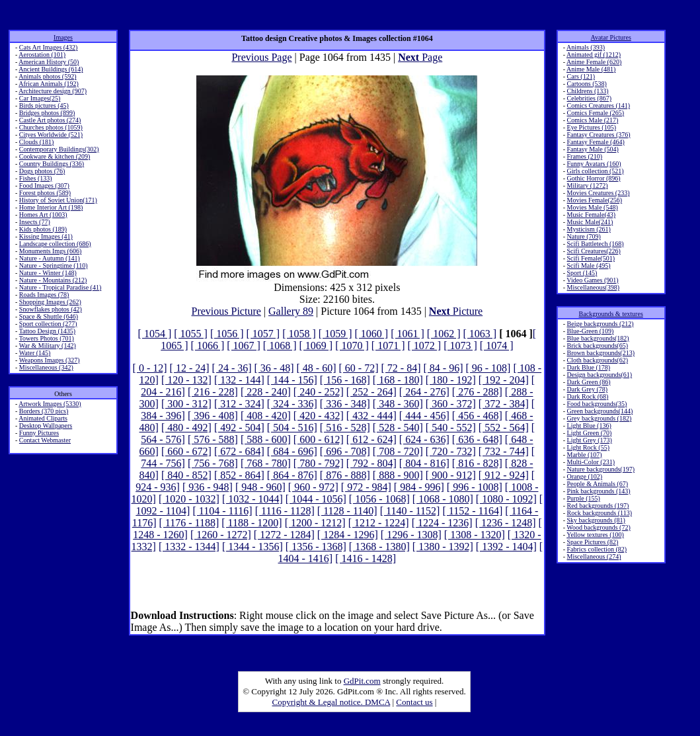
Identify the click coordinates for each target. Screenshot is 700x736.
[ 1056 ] (227, 334)
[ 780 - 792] (319, 463)
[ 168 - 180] (398, 380)
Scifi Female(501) (591, 258)
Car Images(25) (40, 98)
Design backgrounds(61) (600, 375)
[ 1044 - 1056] (316, 499)
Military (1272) (588, 185)
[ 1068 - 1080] (443, 499)
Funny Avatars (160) (594, 164)
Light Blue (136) (589, 426)
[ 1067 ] (244, 346)
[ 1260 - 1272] (221, 535)
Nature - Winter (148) (48, 273)
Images (63, 37)
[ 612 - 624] (371, 439)
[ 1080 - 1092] (506, 499)
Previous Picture (226, 311)
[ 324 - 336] (292, 404)
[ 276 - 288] (477, 392)
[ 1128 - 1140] (347, 511)
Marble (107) (585, 455)
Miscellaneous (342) (46, 367)
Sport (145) (582, 273)
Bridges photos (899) (47, 113)
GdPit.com (362, 681)
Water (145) (35, 353)
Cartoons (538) (587, 84)
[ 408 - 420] (266, 416)
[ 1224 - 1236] (442, 523)
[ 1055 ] (191, 334)
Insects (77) (35, 222)
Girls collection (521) (596, 171)
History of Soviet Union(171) (58, 200)
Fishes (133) (36, 178)
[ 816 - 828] (477, 463)
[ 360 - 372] (451, 404)
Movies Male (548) (593, 207)
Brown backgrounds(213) (601, 353)
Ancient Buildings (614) (51, 69)
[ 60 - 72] (359, 368)
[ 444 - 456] (424, 416)
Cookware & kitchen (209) (55, 156)
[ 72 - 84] (401, 368)
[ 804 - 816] (424, 463)
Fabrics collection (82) (597, 549)
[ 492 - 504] (239, 428)
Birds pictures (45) (44, 105)
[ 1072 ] (424, 346)
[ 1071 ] (388, 346)
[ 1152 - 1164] (472, 511)
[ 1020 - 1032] (189, 499)
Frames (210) (585, 156)
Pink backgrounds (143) (599, 491)
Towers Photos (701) (47, 338)
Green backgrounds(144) (600, 411)
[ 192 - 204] (504, 380)
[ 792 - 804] (371, 463)
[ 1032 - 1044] (253, 499)
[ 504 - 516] (292, 428)
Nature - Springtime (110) (54, 266)
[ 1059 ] (335, 334)
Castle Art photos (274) (50, 120)
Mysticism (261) (589, 229)
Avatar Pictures (611, 37)
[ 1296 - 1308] (411, 535)
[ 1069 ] (316, 346)
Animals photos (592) (47, 76)
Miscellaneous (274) (594, 556)
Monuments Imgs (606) (50, 251)
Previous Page (261, 57)
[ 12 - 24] (190, 368)
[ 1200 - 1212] (315, 523)
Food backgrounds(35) (597, 404)
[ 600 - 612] (319, 439)
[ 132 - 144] (239, 380)
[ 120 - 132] (186, 380)
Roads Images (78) (44, 295)
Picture (456, 311)
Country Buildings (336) (52, 164)
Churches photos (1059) (51, 127)
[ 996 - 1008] (475, 487)
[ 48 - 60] (317, 368)
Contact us (414, 702)
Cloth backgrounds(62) (598, 360)
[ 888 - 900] (398, 475)
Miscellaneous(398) (593, 287)
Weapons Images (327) (50, 360)
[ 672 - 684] (239, 451)
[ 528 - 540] (398, 428)
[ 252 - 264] (371, 392)
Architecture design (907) (53, 91)
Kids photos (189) (43, 229)
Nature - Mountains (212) (53, 280)
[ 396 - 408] (213, 416)
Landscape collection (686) (55, 244)
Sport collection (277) (48, 324)
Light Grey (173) (590, 440)
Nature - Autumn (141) (50, 258)
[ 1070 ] (352, 346)
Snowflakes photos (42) (51, 309)
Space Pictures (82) (593, 542)
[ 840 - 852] (186, 475)
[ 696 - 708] (345, 451)
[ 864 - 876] (292, 475)
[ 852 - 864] (239, 475)
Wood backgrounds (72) (598, 527)
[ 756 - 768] (213, 463)
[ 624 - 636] (424, 439)
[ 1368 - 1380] (379, 547)
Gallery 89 (291, 311)
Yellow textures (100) (595, 535)
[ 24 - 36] (232, 368)
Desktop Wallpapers (46, 426)
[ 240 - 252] (319, 392)
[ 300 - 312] (186, 404)
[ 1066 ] (208, 346)
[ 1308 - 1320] (475, 535)
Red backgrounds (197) (598, 506)
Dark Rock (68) (588, 396)
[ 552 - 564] (504, 428)
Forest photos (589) (45, 193)
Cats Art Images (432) (49, 47)
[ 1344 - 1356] (253, 547)
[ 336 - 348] (345, 404)
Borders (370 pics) (44, 411)
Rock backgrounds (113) (600, 513)
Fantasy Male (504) (593, 149)
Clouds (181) (37, 142)
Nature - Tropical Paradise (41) (60, 287)
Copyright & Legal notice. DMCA (331, 702)
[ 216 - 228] (213, 392)
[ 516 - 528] (345, 428)
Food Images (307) (44, 185)
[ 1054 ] (155, 334)
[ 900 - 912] (451, 475)
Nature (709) (584, 236)
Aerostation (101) (42, 55)
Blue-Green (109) (591, 331)
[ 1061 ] (408, 334)
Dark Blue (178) (589, 367)
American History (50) (49, 62)
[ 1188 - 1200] (252, 523)
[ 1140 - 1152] (410, 511)
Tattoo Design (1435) (47, 331)
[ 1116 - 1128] (285, 511)
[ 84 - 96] (443, 368)
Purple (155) (584, 498)
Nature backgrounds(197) (601, 469)
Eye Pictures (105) (592, 127)
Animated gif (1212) (594, 55)
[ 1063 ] (480, 334)
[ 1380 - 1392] (443, 547)
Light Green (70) (590, 433)
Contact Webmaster (45, 440)
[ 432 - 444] (371, 416)
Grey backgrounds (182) (600, 418)
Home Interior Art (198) (51, 207)
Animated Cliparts (43, 418)
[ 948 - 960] (260, 487)
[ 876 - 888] (345, 475)
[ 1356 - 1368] (316, 547)
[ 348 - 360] (398, 404)
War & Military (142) (48, 346)
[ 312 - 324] (239, 404)
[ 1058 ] (299, 334)
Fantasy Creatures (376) (599, 135)
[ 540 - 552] (451, 428)
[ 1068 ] (280, 346)
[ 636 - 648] (477, 439)
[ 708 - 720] (398, 451)
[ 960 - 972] (313, 487)
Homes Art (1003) (43, 215)
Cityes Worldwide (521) (51, 135)
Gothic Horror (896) (594, 178)
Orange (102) (585, 476)
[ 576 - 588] (213, 439)
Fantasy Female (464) (596, 142)
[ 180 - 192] (451, 380)
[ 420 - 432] (319, 416)
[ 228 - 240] (266, 392)
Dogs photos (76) (42, 171)
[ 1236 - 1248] (506, 523)
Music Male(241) (590, 222)
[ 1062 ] (444, 334)
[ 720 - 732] (451, 451)
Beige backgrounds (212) (601, 324)
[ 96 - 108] (488, 368)
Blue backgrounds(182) (598, 338)
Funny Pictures (39, 433)
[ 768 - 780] (266, 463)
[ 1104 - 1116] (222, 511)
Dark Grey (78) (588, 389)
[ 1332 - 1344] (189, 547)
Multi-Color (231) (591, 462)
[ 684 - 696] (292, 451)
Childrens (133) (588, 91)
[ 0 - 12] (150, 368)
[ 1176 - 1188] (189, 523)
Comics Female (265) (596, 113)
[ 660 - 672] (186, 451)
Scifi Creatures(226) (594, 251)
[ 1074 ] (497, 346)
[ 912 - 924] (504, 475)
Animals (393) (586, 47)
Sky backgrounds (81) (596, 520)
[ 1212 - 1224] (379, 523)
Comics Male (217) (593, 120)
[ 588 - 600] (266, 439)
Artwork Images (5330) (50, 404)
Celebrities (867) (589, 98)
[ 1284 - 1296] (348, 535)
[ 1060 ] (372, 334)
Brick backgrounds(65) (598, 346)
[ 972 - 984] (366, 487)
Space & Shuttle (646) (49, 316)
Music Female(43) (592, 215)
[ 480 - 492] (186, 428)
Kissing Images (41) (46, 236)
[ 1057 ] (263, 334)
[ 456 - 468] (477, 416)
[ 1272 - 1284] (284, 535)
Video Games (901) (592, 280)
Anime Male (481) (591, 69)
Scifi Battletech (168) (596, 244)
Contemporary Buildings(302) (59, 149)
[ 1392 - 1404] (506, 547)
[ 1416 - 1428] (366, 558)
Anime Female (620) (594, 62)
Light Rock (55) (588, 447)
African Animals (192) (49, 84)
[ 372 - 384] (504, 404)
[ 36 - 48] (274, 368)
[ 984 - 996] (419, 487)
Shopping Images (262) (50, 302)
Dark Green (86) (589, 382)
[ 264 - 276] (424, 392)
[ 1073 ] (460, 346)
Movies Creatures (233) (599, 193)
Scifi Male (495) (589, 266)
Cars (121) (581, 76)
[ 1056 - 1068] (379, 499)
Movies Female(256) (595, 200)
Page (420, 57)
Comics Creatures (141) (599, 105)
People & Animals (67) (598, 484)
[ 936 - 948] (208, 487)
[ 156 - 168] (345, 380)
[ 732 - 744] (504, 451)
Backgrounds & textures (611, 314)
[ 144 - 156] (292, 380)
